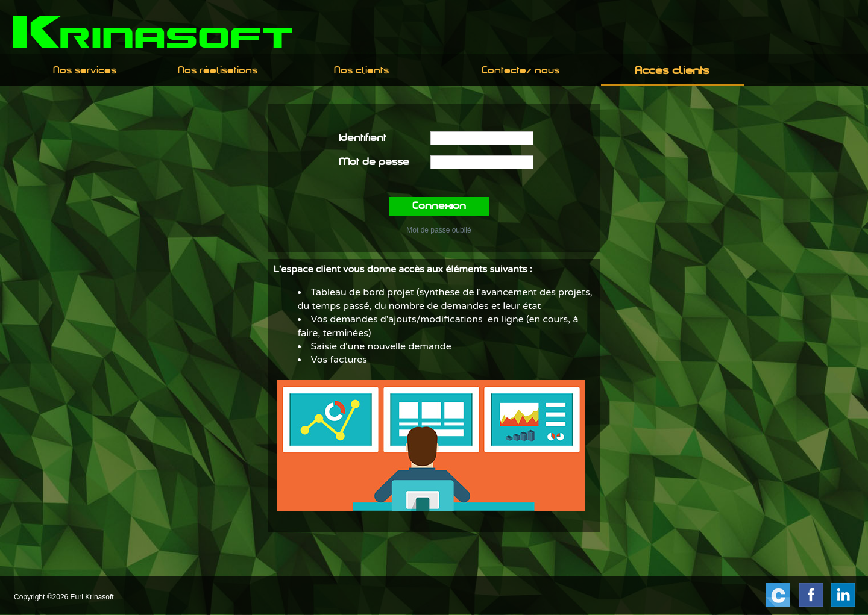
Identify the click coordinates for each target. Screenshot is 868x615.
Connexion (439, 207)
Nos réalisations (218, 71)
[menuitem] (84, 71)
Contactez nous (520, 71)
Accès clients (672, 71)
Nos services (85, 71)
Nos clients (361, 71)
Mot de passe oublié (439, 229)
